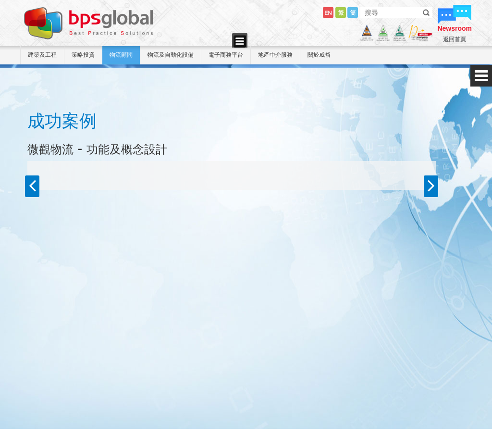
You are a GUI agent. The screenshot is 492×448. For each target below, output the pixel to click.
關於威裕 (319, 55)
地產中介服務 (275, 55)
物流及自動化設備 (171, 55)
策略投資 (83, 55)
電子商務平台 (226, 55)
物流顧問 (121, 55)
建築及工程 (42, 55)
